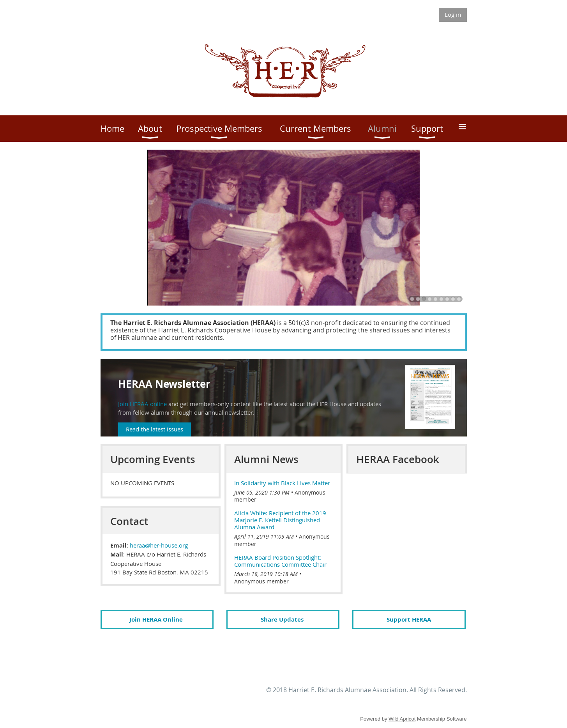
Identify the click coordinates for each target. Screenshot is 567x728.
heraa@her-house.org (159, 545)
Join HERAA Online (156, 619)
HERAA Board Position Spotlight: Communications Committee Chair (280, 561)
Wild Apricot (402, 719)
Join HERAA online (142, 404)
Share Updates (283, 619)
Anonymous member (261, 581)
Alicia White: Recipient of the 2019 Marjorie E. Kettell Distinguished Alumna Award (280, 520)
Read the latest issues (155, 429)
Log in (453, 14)
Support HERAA (409, 619)
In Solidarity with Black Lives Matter (282, 483)
